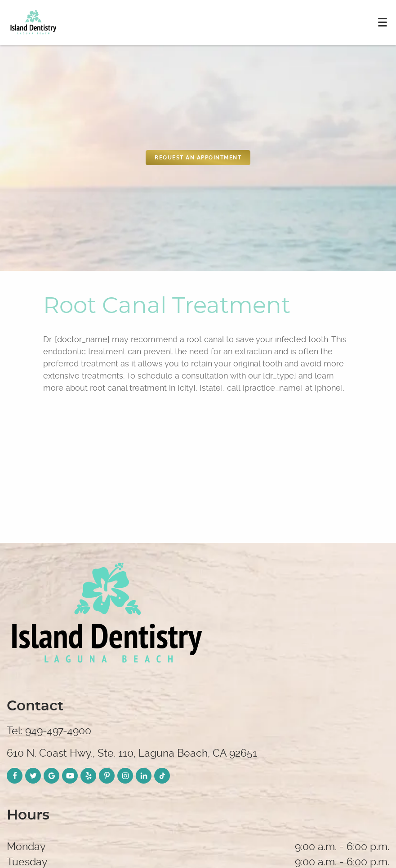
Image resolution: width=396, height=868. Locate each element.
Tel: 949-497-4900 (49, 731)
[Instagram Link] (125, 776)
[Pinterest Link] (107, 776)
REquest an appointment (198, 158)
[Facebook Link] (15, 776)
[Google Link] (51, 776)
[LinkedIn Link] (144, 776)
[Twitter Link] (33, 776)
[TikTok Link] (162, 776)
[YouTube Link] (70, 776)
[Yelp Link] (88, 776)
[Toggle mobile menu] (383, 22)
